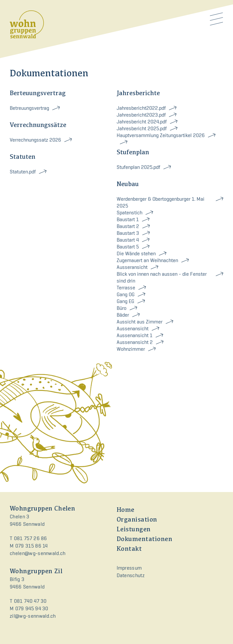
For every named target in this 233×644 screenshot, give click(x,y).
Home (126, 510)
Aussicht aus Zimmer (140, 322)
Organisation (137, 520)
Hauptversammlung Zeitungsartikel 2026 (161, 135)
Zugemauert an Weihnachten (147, 260)
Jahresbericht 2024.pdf (142, 122)
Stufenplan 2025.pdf (138, 167)
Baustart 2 (128, 226)
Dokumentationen (145, 539)
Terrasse (126, 288)
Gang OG (126, 294)
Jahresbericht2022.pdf (141, 108)
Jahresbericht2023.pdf (141, 115)
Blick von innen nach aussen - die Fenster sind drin (162, 277)
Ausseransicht (132, 267)
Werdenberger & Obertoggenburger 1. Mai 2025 (161, 202)
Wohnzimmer (131, 349)
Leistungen (134, 530)
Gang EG (125, 301)
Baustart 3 (128, 233)
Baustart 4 (128, 240)
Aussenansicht (133, 328)
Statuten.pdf (23, 172)
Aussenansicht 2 (135, 342)
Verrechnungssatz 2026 (35, 140)
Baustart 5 (128, 247)
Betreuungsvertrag (29, 108)
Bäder (123, 315)
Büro (122, 308)
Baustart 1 (128, 219)
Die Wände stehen (136, 253)
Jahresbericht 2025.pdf (142, 128)
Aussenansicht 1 (135, 335)
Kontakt (129, 549)
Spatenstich (129, 213)
